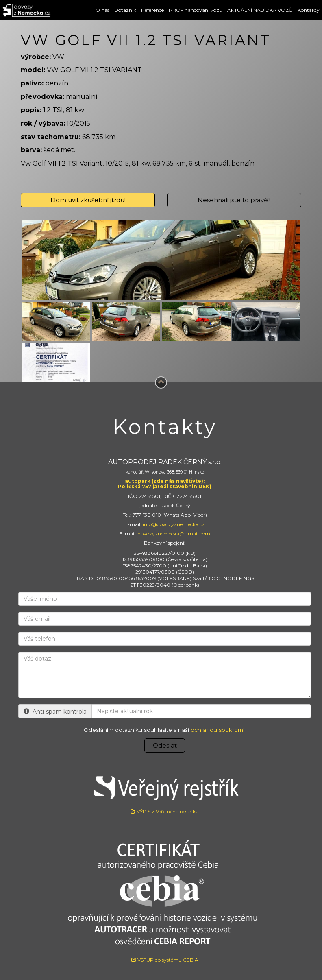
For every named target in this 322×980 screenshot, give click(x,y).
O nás (102, 10)
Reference (152, 10)
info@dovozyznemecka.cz (174, 524)
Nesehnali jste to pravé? (234, 200)
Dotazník (125, 10)
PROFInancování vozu (196, 10)
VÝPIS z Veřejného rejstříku (165, 792)
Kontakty (309, 10)
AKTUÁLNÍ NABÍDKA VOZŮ (260, 10)
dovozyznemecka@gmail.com (174, 534)
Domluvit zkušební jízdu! (88, 200)
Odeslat (165, 745)
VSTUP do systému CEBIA (165, 960)
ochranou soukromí (218, 730)
